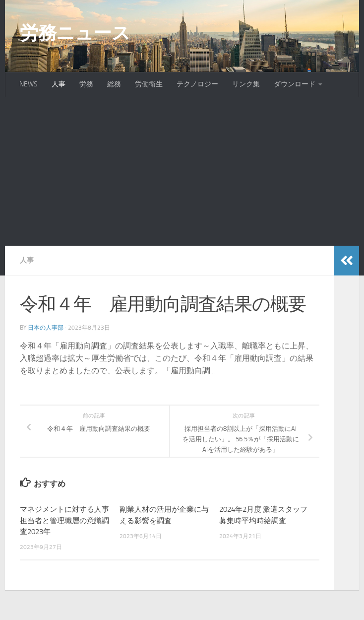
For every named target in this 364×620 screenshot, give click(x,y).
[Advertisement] (182, 171)
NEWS (29, 84)
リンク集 (246, 84)
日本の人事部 (46, 328)
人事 (59, 84)
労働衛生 (149, 84)
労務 (86, 84)
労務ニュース (75, 33)
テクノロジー (197, 84)
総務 (114, 84)
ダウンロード (295, 84)
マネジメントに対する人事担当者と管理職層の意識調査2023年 (64, 520)
